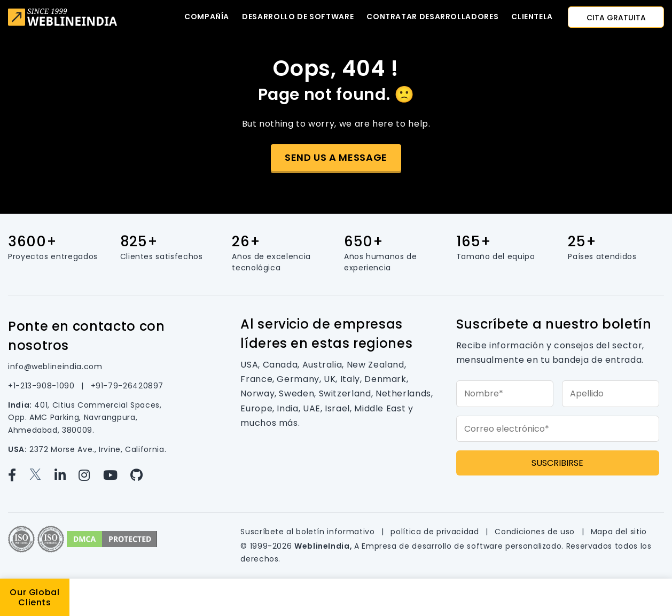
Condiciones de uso (536, 532)
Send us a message (336, 157)
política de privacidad (436, 532)
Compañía (207, 17)
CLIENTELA (532, 17)
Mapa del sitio (619, 532)
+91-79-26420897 (127, 386)
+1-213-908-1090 (42, 386)
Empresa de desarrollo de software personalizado (462, 546)
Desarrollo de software (298, 17)
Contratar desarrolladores (432, 17)
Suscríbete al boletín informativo (309, 532)
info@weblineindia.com (55, 367)
